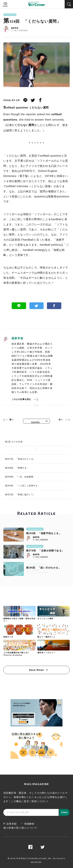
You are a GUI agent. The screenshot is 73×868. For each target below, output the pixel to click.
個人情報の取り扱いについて (20, 828)
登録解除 (28, 824)
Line (19, 306)
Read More (36, 670)
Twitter (37, 306)
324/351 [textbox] (36, 422)
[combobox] (37, 421)
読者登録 (10, 824)
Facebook (54, 306)
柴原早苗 (15, 28)
